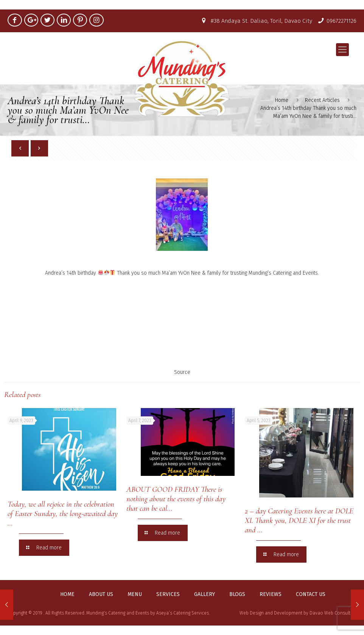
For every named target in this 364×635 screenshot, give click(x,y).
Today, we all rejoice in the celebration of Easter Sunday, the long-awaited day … (63, 514)
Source (182, 372)
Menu (135, 594)
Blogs (237, 594)
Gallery (205, 594)
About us (101, 594)
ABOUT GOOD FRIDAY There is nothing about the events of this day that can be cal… (176, 499)
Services (168, 594)
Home (67, 594)
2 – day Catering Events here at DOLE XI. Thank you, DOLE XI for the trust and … (299, 520)
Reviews (271, 594)
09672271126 (341, 21)
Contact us (311, 594)
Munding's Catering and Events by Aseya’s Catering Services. (148, 613)
